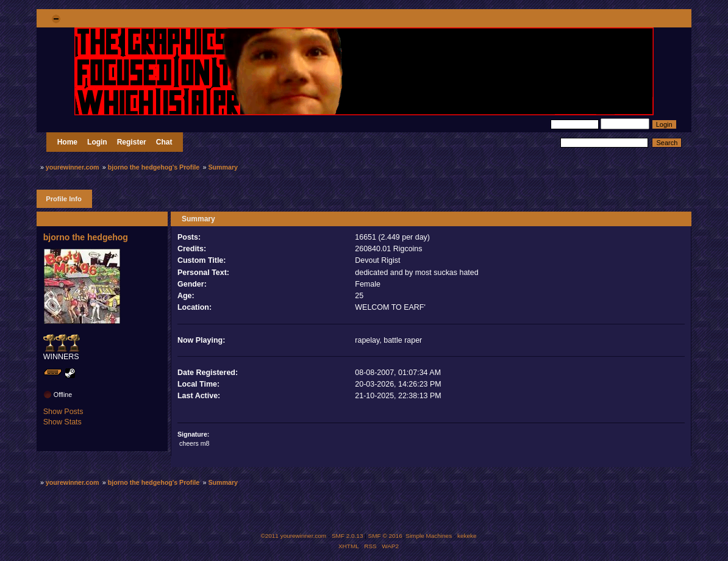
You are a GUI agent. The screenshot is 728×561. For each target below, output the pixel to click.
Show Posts (63, 412)
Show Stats (62, 422)
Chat (164, 142)
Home (67, 142)
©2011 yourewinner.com (293, 536)
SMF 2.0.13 (348, 536)
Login (97, 142)
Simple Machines (429, 536)
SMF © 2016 (385, 536)
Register (132, 142)
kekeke (467, 536)
